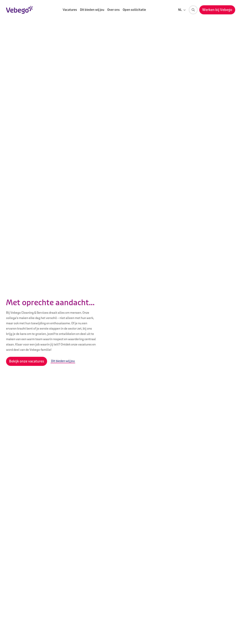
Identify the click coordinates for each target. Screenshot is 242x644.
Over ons (113, 10)
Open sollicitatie (134, 10)
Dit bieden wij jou (92, 10)
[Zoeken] (193, 10)
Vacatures (70, 10)
